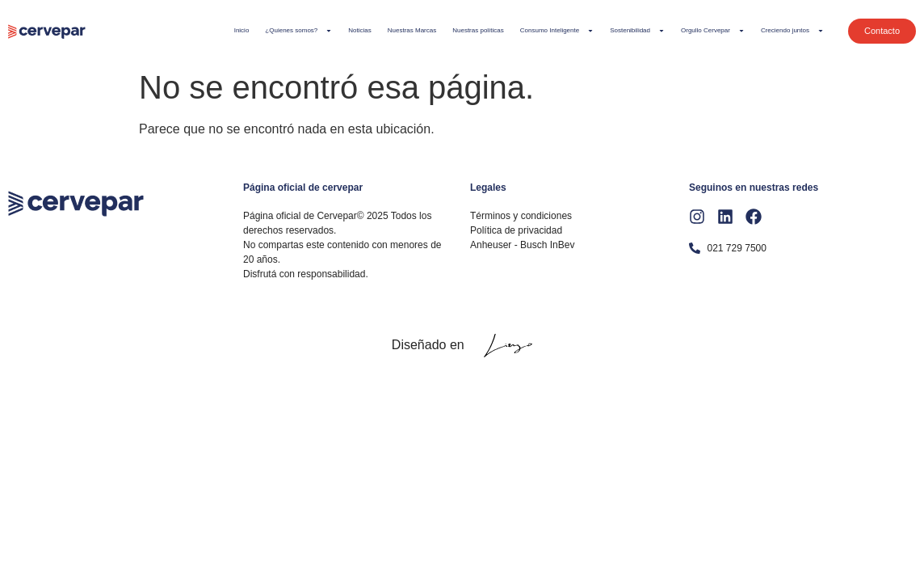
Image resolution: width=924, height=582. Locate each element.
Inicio (242, 30)
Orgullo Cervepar (713, 31)
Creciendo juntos (792, 31)
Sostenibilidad (637, 31)
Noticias (359, 30)
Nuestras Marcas (412, 30)
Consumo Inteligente (557, 31)
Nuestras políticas (478, 30)
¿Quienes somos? (298, 31)
